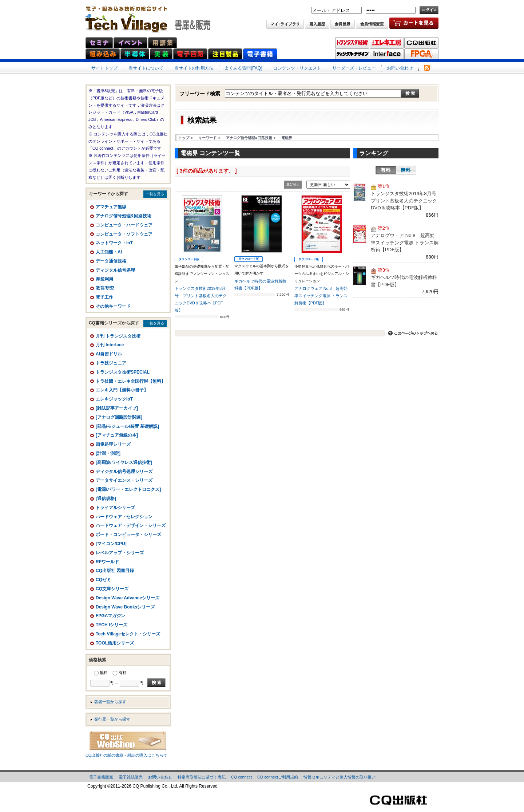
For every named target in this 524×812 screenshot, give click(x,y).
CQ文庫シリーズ (112, 589)
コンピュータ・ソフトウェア (124, 234)
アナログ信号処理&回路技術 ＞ (251, 138)
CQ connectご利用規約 (278, 777)
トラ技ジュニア (111, 363)
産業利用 (104, 279)
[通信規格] (106, 498)
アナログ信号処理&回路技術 (124, 216)
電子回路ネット (190, 54)
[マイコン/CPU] (111, 544)
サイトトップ (104, 68)
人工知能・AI (109, 252)
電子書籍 (260, 54)
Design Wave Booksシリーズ (125, 607)
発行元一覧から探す (112, 719)
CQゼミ (103, 580)
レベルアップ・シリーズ (120, 553)
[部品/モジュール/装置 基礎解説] (127, 426)
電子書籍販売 (101, 777)
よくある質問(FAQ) (243, 68)
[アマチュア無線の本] (117, 435)
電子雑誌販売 (131, 777)
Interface (387, 54)
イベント (130, 42)
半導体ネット (135, 54)
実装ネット (161, 54)
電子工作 (104, 297)
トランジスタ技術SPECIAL (123, 372)
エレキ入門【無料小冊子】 (122, 390)
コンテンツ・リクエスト (297, 68)
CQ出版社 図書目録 (115, 571)
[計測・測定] (108, 453)
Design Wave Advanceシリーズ (128, 598)
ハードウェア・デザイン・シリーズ (131, 525)
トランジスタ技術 (352, 43)
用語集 (162, 42)
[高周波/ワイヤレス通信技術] (124, 462)
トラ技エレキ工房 (387, 43)
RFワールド (107, 562)
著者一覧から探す (110, 702)
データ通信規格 (111, 261)
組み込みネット (103, 54)
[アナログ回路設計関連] (119, 417)
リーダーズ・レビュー (354, 68)
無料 (406, 170)
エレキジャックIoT (114, 399)
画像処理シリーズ (113, 444)
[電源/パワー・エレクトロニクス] (128, 489)
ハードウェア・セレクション (124, 517)
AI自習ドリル (109, 354)
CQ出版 (421, 43)
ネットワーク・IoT (114, 243)
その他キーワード (113, 306)
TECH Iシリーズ (112, 625)
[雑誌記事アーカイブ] (117, 408)
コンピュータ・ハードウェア (124, 225)
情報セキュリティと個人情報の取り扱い (340, 777)
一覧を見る (155, 194)
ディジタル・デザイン (352, 54)
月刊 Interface (110, 345)
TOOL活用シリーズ (115, 643)
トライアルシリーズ (115, 508)
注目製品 (225, 54)
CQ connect (241, 777)
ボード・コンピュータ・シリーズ (128, 535)
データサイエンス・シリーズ (124, 480)
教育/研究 (105, 288)
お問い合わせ (400, 68)
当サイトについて (146, 68)
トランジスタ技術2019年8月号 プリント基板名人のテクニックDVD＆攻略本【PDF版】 (406, 201)
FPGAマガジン (421, 54)
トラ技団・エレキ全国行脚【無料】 (131, 381)
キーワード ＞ (210, 138)
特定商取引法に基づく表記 (202, 777)
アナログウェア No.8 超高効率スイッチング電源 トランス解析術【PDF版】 (321, 296)
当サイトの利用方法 (194, 68)
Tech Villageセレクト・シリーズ (128, 634)
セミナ (99, 42)
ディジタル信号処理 (115, 270)
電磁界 (287, 138)
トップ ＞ (186, 138)
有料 (386, 170)
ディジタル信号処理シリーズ (124, 472)
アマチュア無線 (111, 207)
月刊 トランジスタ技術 (118, 336)
